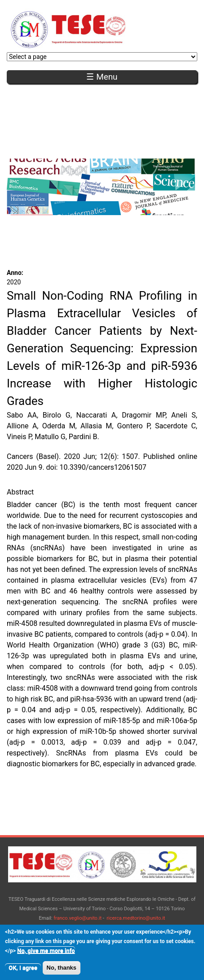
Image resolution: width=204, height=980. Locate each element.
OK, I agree (23, 972)
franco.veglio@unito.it (78, 918)
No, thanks (62, 972)
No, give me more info (46, 955)
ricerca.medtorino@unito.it (136, 918)
